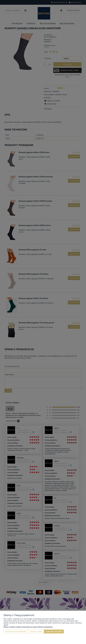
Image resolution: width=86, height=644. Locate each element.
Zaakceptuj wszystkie (54, 631)
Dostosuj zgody (36, 631)
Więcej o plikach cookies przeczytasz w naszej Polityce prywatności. (28, 627)
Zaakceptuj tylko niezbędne (16, 631)
